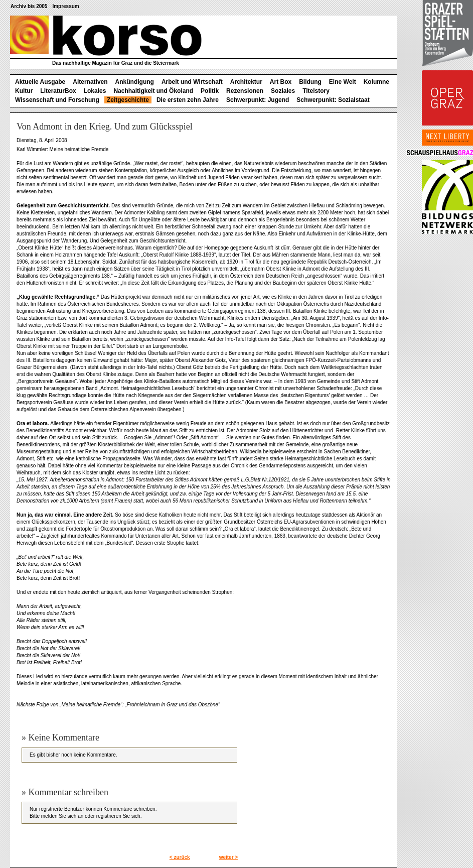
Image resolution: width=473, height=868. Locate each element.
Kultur (24, 91)
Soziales (283, 91)
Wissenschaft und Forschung (57, 100)
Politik (210, 91)
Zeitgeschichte (128, 100)
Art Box (281, 82)
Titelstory (316, 91)
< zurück (180, 857)
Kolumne (376, 82)
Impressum (65, 6)
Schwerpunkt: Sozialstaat (333, 100)
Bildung (310, 82)
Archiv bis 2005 (29, 6)
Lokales (95, 91)
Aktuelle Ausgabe (40, 82)
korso (106, 36)
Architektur (246, 82)
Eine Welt (343, 82)
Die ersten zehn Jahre (188, 100)
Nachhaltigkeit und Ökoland (153, 91)
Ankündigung (135, 82)
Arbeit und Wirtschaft (192, 82)
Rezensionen (245, 91)
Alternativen (90, 82)
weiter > (229, 857)
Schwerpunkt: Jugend (258, 100)
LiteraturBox (58, 91)
